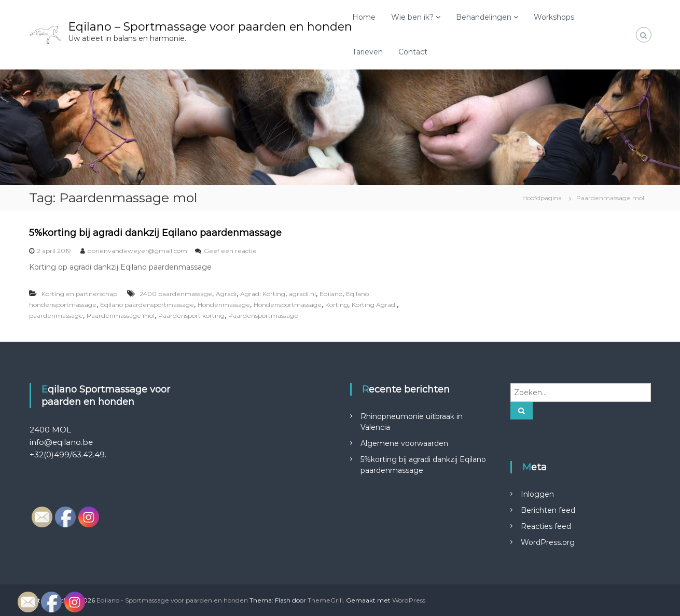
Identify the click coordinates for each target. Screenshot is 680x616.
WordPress (409, 600)
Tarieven (367, 52)
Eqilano (331, 294)
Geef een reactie (230, 251)
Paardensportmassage (263, 316)
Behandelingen (484, 17)
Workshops (554, 17)
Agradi (226, 294)
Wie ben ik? (412, 17)
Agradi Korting (263, 294)
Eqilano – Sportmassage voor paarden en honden (210, 27)
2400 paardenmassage (176, 294)
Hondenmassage (224, 305)
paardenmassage (56, 316)
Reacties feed (546, 526)
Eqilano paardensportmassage (147, 305)
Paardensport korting (191, 316)
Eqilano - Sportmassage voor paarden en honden (172, 600)
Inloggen (537, 494)
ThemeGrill (325, 600)
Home (364, 17)
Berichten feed (548, 510)
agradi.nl (302, 294)
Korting (337, 305)
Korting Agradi (374, 305)
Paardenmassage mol (121, 316)
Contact (413, 52)
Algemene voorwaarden (404, 443)
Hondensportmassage (288, 305)
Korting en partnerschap (79, 294)
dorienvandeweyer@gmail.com (137, 251)
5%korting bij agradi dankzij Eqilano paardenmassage (155, 233)
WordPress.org (548, 542)
